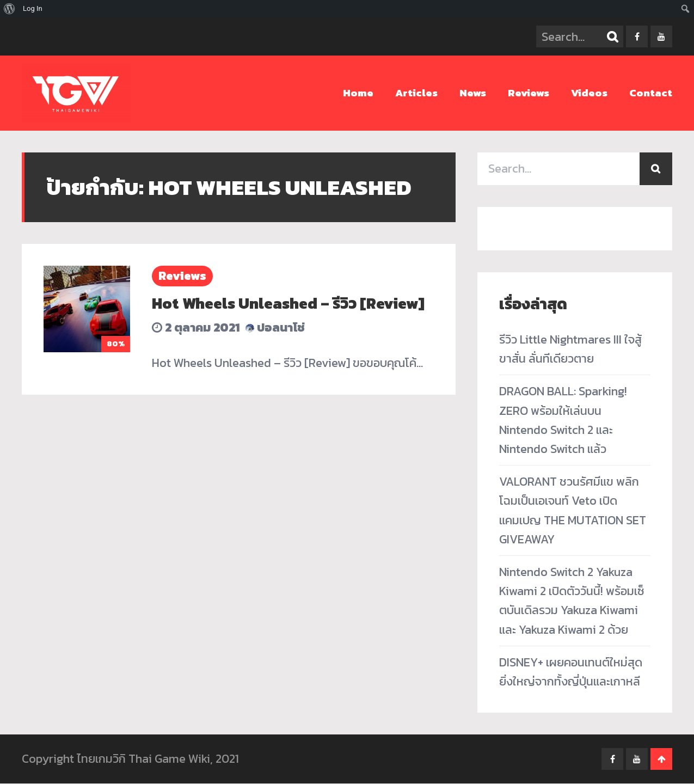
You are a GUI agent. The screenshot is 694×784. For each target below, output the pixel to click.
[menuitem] (10, 9)
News (473, 93)
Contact (651, 93)
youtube (661, 36)
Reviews (529, 93)
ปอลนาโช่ (275, 327)
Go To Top (661, 759)
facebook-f (637, 36)
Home (358, 93)
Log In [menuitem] (33, 8)
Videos (589, 93)
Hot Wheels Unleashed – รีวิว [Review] (288, 303)
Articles (416, 93)
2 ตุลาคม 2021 (196, 327)
